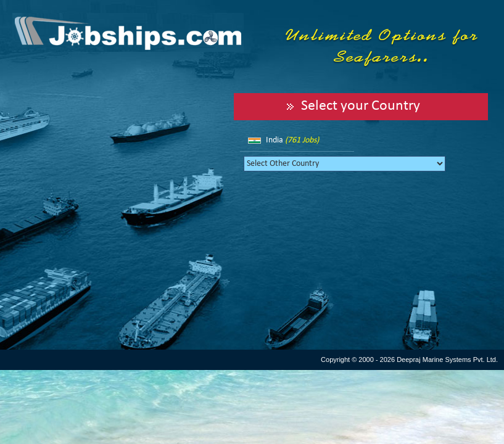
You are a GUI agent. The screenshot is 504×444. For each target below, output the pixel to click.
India (292, 140)
